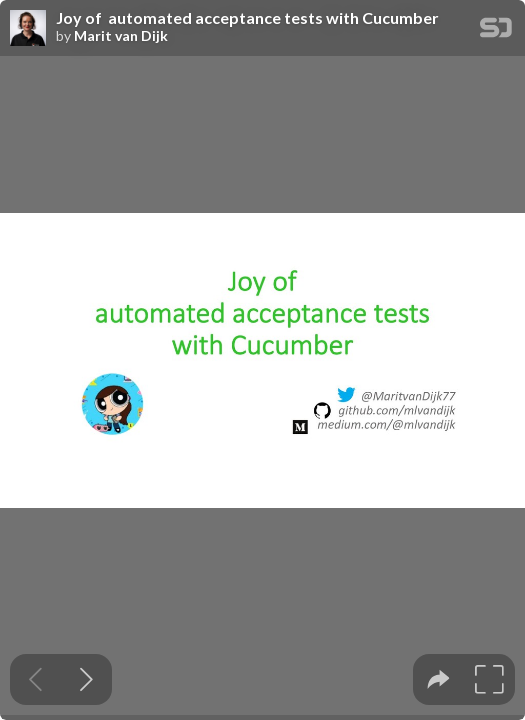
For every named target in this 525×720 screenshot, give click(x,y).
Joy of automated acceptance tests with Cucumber (247, 18)
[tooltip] (438, 679)
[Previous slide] (35, 679)
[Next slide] (86, 679)
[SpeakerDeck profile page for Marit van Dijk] (28, 29)
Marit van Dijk (121, 36)
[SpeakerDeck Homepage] (496, 31)
